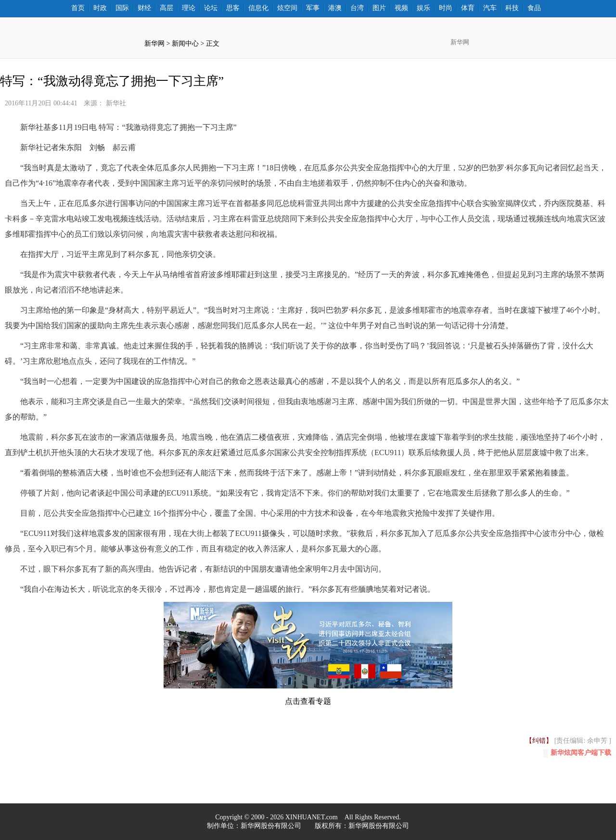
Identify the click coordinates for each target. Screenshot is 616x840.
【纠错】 (539, 741)
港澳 (335, 8)
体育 (468, 8)
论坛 (211, 8)
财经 (144, 8)
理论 (189, 8)
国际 (122, 8)
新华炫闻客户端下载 (577, 753)
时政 (100, 8)
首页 (78, 8)
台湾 (357, 8)
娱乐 (423, 8)
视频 (401, 8)
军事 (313, 8)
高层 (167, 8)
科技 (512, 8)
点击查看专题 (308, 701)
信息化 (258, 8)
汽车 (490, 8)
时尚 (446, 8)
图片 (379, 8)
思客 (233, 8)
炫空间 (287, 8)
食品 (534, 8)
